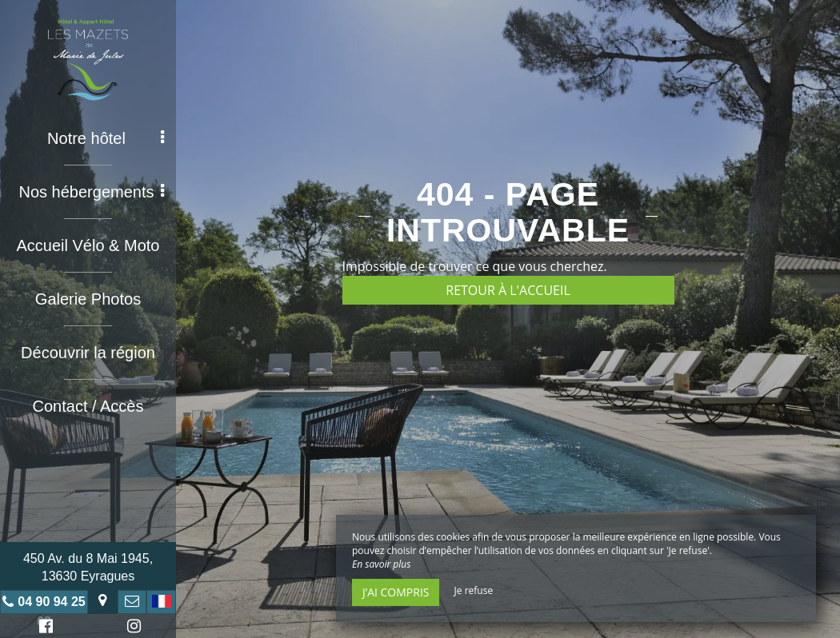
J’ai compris (396, 592)
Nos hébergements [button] (92, 192)
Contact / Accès (88, 406)
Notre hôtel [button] (106, 138)
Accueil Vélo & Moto (88, 245)
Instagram (131, 628)
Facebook (44, 628)
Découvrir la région (88, 353)
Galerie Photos (88, 299)
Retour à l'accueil (508, 290)
